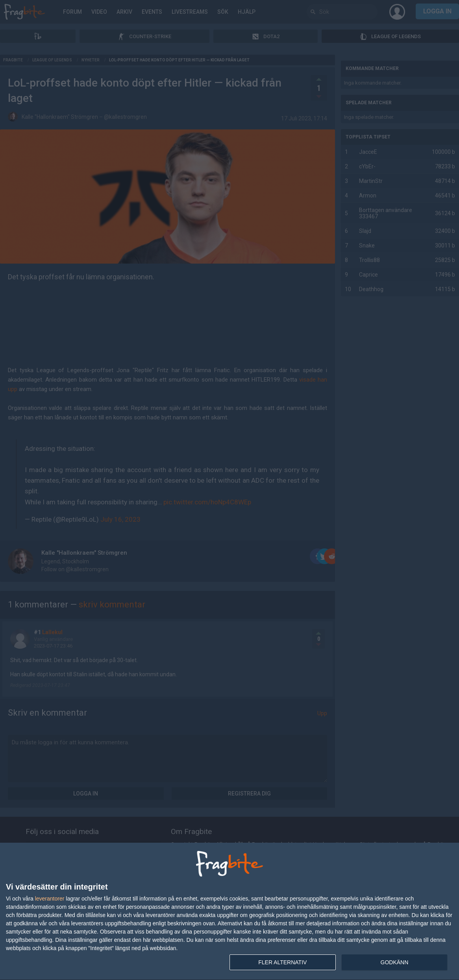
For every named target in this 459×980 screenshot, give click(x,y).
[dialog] (229, 912)
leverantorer (50, 899)
